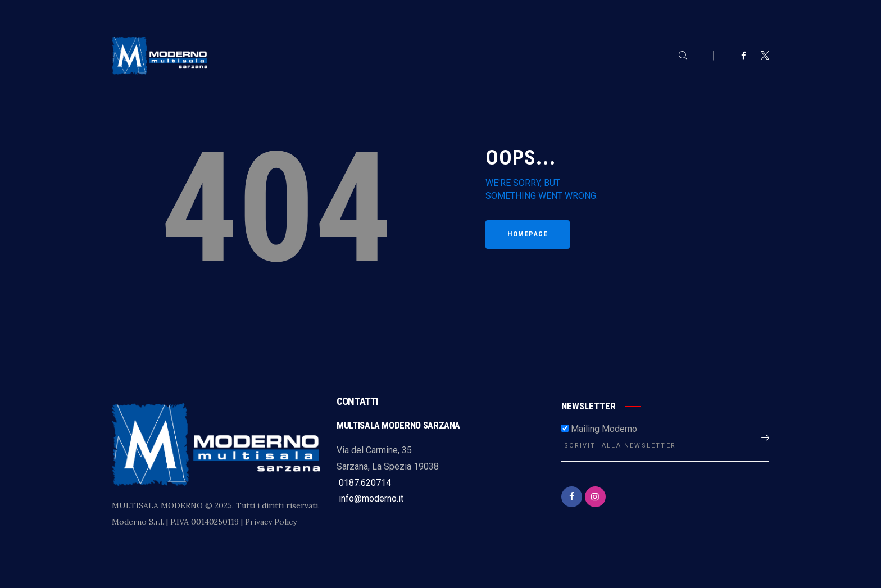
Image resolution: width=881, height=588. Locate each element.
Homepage (528, 234)
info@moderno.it (370, 498)
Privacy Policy (271, 522)
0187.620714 (364, 483)
